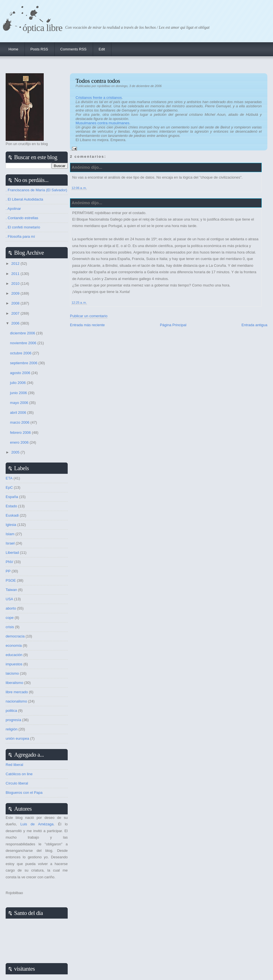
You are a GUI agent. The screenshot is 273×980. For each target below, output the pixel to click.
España (12, 497)
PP (8, 571)
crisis (10, 627)
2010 (16, 284)
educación (14, 655)
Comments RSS (73, 49)
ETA (9, 478)
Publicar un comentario (89, 316)
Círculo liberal (17, 783)
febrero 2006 (21, 433)
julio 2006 (18, 383)
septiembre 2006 (24, 363)
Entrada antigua (254, 325)
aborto (11, 608)
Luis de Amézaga (37, 824)
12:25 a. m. (79, 303)
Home (13, 49)
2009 (16, 293)
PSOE (11, 580)
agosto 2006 (21, 373)
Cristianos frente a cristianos (99, 98)
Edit (102, 49)
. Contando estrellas (22, 218)
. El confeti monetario (23, 227)
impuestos (14, 664)
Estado (11, 506)
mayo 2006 (20, 403)
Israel (10, 543)
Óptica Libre (42, 28)
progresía (13, 720)
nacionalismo (16, 701)
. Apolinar (13, 209)
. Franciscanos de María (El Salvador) (36, 190)
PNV (9, 562)
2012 (16, 264)
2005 (16, 452)
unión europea (17, 738)
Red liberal (14, 765)
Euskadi (12, 515)
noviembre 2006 (24, 343)
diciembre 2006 (23, 333)
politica (11, 711)
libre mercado (17, 692)
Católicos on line (19, 774)
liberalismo (14, 683)
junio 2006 (19, 393)
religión (12, 729)
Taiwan (11, 590)
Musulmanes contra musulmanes (103, 123)
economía (14, 645)
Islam (10, 534)
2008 (16, 303)
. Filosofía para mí (20, 236)
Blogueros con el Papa (24, 793)
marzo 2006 (20, 422)
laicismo (12, 673)
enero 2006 (20, 442)
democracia (15, 636)
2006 (16, 323)
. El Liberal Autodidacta (24, 199)
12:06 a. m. (79, 188)
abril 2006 (19, 413)
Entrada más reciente (87, 325)
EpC (9, 487)
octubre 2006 (21, 353)
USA (9, 599)
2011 (16, 274)
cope (10, 618)
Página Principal (173, 325)
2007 (16, 313)
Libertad (12, 553)
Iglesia (11, 525)
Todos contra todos (98, 81)
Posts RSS (39, 49)
